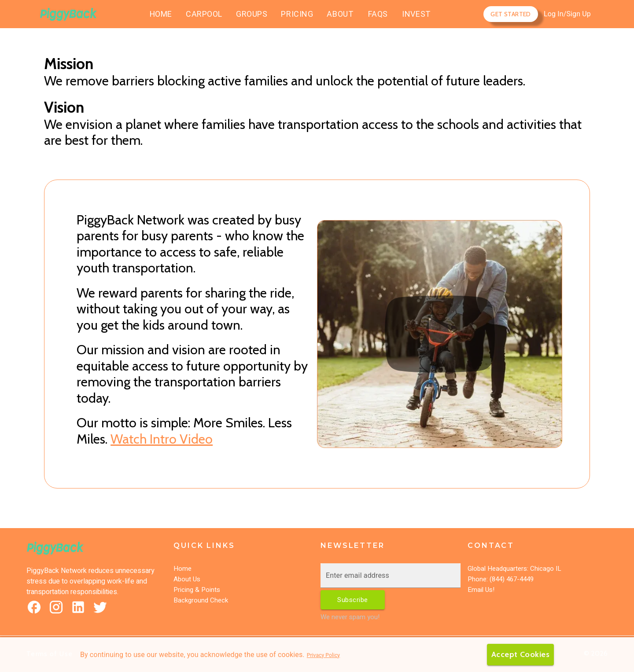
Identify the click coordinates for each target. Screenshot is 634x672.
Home (182, 569)
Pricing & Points (197, 590)
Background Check (201, 600)
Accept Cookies (520, 655)
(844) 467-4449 (511, 579)
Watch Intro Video (162, 439)
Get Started (511, 14)
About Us (187, 579)
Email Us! (481, 590)
